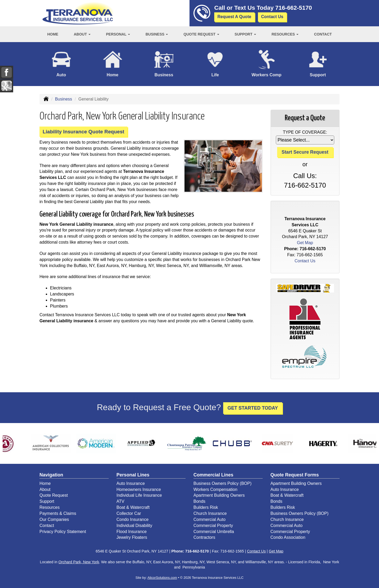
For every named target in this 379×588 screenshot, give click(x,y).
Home (53, 34)
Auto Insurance (131, 483)
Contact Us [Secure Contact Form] (305, 261)
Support (47, 501)
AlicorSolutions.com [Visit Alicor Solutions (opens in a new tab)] (162, 578)
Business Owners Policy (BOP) (223, 483)
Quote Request (54, 495)
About (45, 489)
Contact (323, 34)
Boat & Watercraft (133, 507)
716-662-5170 (294, 8)
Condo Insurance (133, 519)
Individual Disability (134, 526)
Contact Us (272, 17)
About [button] (82, 34)
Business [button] (157, 34)
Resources (49, 507)
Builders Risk (206, 507)
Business (64, 99)
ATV (121, 501)
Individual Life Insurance (139, 495)
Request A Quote (234, 17)
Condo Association (288, 537)
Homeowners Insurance (139, 489)
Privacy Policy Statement (63, 532)
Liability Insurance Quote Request (83, 132)
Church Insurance (210, 513)
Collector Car (129, 513)
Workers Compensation (215, 489)
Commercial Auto (210, 519)
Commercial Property (213, 526)
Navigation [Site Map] (51, 475)
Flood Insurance (132, 532)
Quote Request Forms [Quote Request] (295, 475)
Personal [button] (118, 34)
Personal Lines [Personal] (133, 475)
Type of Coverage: (305, 132)
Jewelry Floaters (132, 537)
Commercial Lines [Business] (213, 475)
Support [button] (245, 34)
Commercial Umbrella (214, 532)
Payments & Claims (58, 513)
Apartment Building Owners (219, 495)
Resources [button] (285, 34)
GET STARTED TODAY (253, 408)
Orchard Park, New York (79, 562)
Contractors (204, 537)
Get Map (305, 243)
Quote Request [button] (201, 34)
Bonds (199, 501)
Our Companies (54, 519)
